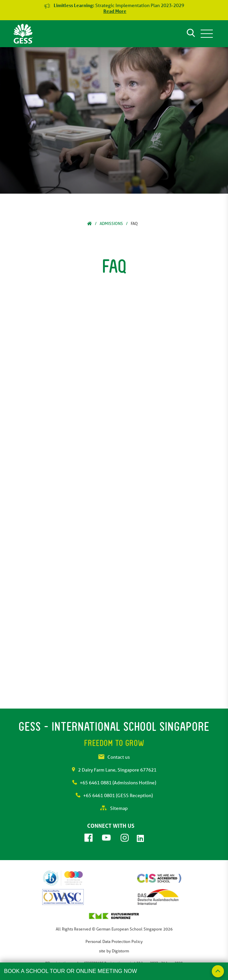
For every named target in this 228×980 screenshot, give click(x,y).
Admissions (111, 223)
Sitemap (114, 808)
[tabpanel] (114, 120)
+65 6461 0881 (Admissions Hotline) (114, 783)
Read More (115, 11)
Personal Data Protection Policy (114, 941)
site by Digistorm (114, 951)
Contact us (114, 757)
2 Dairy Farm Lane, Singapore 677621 (114, 770)
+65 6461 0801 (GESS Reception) (114, 795)
